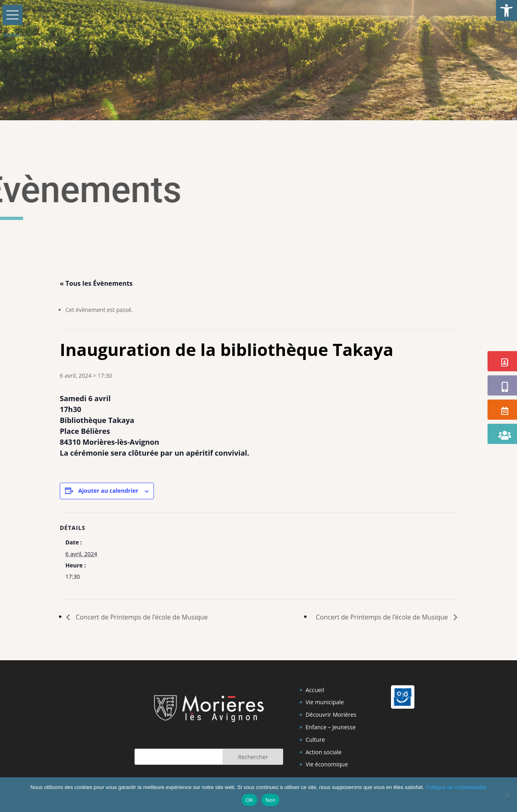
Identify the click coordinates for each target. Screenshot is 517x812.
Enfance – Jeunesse (330, 727)
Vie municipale (325, 702)
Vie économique (327, 764)
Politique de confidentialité (456, 787)
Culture (315, 740)
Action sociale (323, 752)
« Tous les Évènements (96, 283)
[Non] (507, 795)
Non (270, 800)
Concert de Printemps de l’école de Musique (141, 617)
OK (249, 800)
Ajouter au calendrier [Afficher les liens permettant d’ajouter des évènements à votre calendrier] (108, 491)
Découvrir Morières (331, 715)
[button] (506, 10)
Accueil (315, 690)
